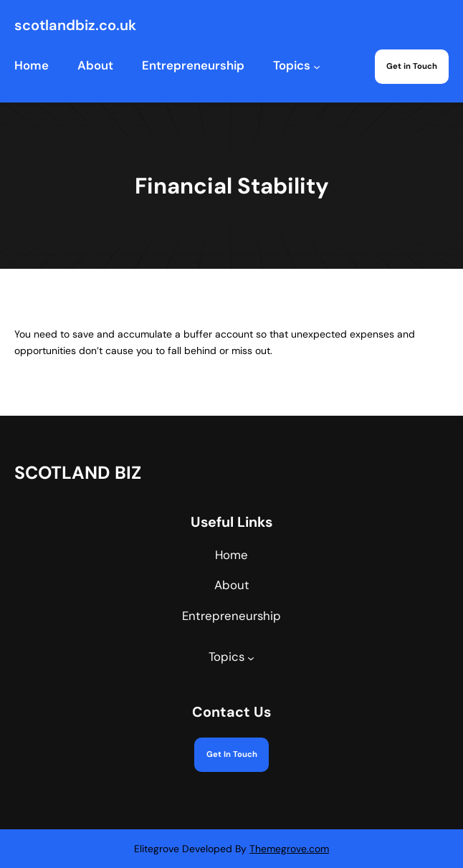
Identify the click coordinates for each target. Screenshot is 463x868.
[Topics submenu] (317, 67)
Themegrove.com (289, 849)
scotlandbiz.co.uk (75, 25)
